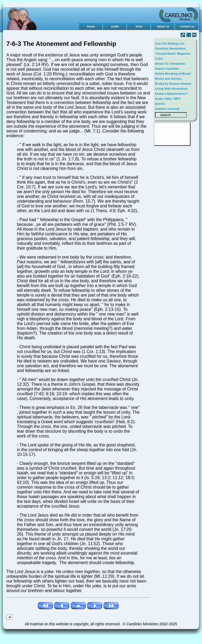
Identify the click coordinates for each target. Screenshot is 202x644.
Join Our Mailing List (170, 44)
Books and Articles (168, 79)
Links (159, 59)
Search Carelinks (167, 69)
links (139, 26)
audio (115, 26)
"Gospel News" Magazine (173, 54)
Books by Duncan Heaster (173, 84)
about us (163, 26)
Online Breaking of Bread (173, 74)
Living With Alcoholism (171, 89)
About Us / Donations (170, 64)
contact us (187, 26)
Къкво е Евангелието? (171, 94)
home (91, 26)
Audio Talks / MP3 (168, 99)
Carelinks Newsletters (170, 49)
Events (160, 104)
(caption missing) (167, 109)
